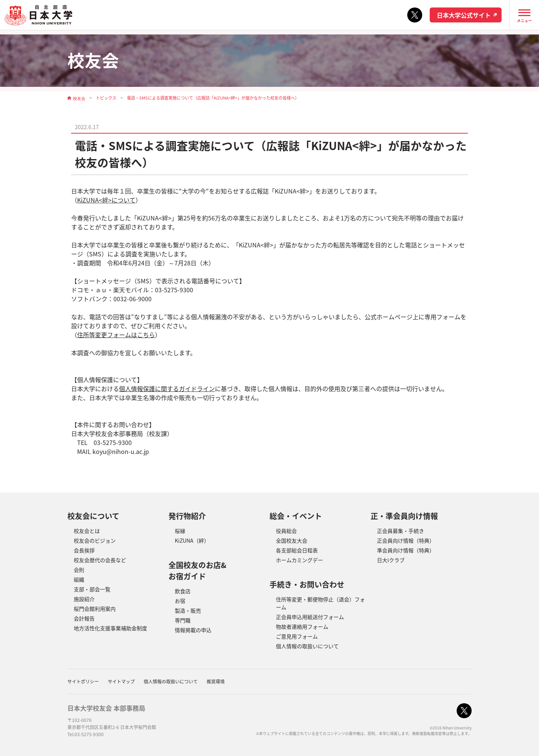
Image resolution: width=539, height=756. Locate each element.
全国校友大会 (292, 540)
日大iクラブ (391, 560)
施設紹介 (84, 599)
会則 (79, 570)
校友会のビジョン (95, 540)
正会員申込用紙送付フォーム (310, 617)
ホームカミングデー (299, 560)
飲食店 (183, 591)
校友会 (79, 98)
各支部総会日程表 (297, 550)
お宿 (180, 601)
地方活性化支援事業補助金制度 (110, 628)
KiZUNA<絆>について (106, 200)
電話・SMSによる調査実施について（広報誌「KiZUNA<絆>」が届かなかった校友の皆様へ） (213, 98)
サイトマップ (121, 682)
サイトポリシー (83, 682)
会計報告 (84, 618)
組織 (79, 579)
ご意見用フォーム (297, 636)
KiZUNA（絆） (192, 540)
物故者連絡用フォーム (302, 627)
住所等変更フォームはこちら (116, 335)
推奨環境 (216, 682)
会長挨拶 (84, 550)
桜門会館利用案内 (95, 609)
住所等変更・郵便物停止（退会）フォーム (320, 603)
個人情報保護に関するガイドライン (167, 388)
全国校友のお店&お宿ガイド (197, 571)
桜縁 (180, 531)
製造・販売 (188, 610)
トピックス (106, 98)
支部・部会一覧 (92, 589)
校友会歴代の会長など (100, 560)
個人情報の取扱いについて (307, 646)
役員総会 (286, 531)
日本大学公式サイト (464, 15)
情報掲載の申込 (193, 630)
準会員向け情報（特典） (406, 550)
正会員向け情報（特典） (406, 540)
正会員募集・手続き (401, 531)
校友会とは (87, 531)
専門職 (183, 620)
